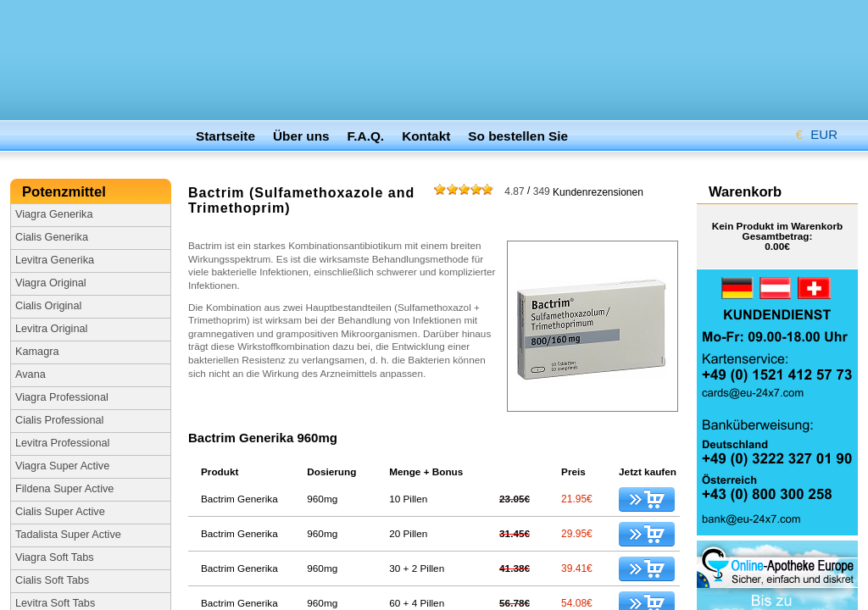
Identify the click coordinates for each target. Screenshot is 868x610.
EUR (811, 131)
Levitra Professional (62, 443)
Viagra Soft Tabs (55, 557)
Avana (31, 374)
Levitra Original (51, 329)
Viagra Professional (62, 397)
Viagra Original (51, 283)
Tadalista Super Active (68, 535)
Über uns (301, 136)
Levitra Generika (55, 260)
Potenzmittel (66, 192)
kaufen (647, 499)
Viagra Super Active (62, 466)
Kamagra (37, 352)
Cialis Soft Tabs (52, 580)
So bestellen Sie (518, 136)
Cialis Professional (59, 420)
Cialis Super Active (60, 512)
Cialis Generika (52, 237)
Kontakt (426, 136)
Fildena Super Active (64, 489)
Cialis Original (48, 306)
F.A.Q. (366, 136)
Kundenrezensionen (574, 191)
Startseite (225, 136)
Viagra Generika (54, 214)
